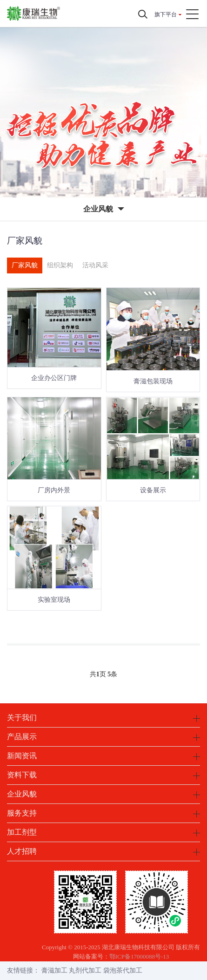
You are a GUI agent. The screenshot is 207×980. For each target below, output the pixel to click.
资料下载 (22, 775)
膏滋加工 (54, 970)
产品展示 (22, 737)
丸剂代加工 (85, 970)
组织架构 (60, 265)
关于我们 (22, 718)
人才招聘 (22, 851)
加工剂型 (22, 832)
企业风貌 (22, 794)
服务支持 (22, 813)
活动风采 (95, 265)
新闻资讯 (22, 756)
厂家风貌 (25, 265)
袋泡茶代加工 (123, 970)
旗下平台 (166, 14)
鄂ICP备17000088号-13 (139, 956)
